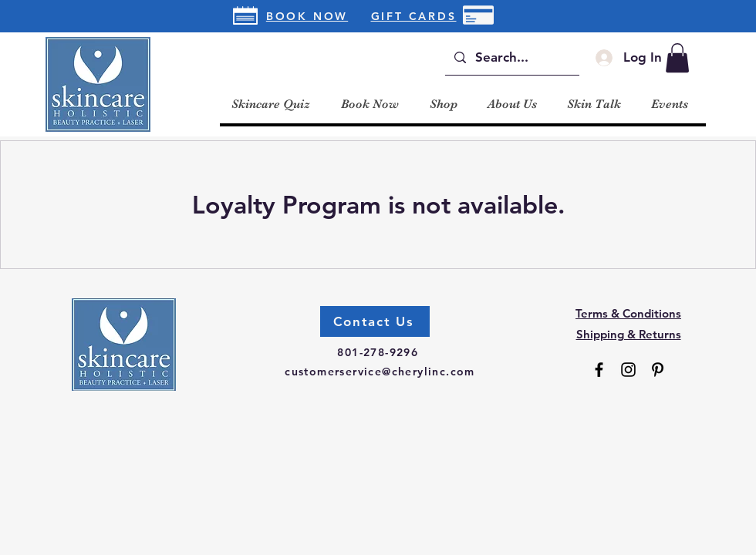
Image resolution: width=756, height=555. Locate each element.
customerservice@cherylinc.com (380, 372)
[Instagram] (628, 370)
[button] (677, 58)
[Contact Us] (375, 321)
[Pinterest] (658, 370)
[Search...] (511, 57)
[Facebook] (599, 370)
